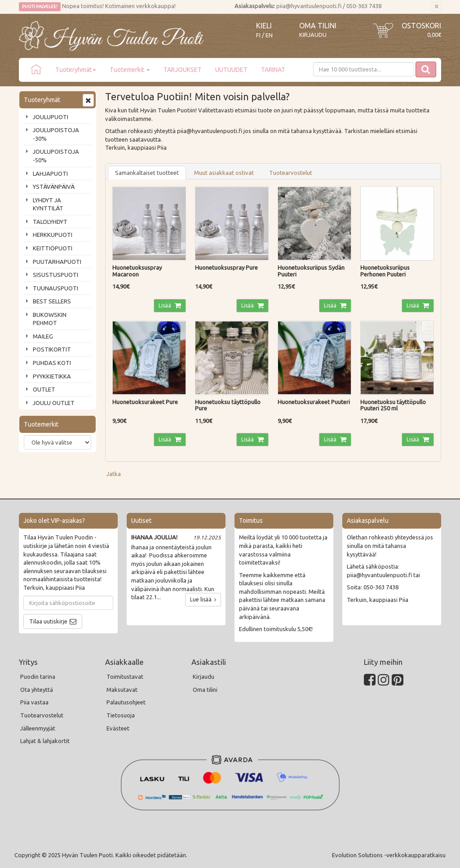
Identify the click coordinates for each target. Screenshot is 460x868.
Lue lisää (203, 599)
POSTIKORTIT (52, 349)
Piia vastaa (34, 702)
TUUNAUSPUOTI (55, 288)
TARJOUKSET (183, 70)
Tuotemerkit (130, 70)
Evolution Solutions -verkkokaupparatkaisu (389, 855)
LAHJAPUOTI (50, 174)
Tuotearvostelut (291, 173)
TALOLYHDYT (50, 222)
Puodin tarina (38, 677)
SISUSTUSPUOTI (55, 275)
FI (258, 35)
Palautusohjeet (126, 702)
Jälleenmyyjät (38, 728)
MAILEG (43, 336)
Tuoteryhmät (76, 70)
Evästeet (118, 728)
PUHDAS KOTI (52, 363)
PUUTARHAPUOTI (57, 262)
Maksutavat (122, 690)
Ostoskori (421, 26)
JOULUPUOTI (51, 117)
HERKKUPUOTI (53, 235)
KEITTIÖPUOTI (53, 248)
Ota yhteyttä (37, 690)
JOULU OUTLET (54, 403)
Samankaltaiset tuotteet (147, 173)
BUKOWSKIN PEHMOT (50, 319)
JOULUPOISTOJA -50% (56, 156)
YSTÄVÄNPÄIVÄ (54, 187)
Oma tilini (318, 26)
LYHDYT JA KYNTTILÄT (48, 204)
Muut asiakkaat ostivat (224, 173)
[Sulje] (436, 7)
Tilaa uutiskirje (48, 621)
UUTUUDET (231, 70)
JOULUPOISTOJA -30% (56, 134)
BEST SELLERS (52, 301)
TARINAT (273, 70)
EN (269, 35)
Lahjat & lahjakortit (45, 741)
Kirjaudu (313, 35)
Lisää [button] (166, 305)
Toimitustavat (125, 677)
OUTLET (44, 389)
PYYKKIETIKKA (52, 376)
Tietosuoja (121, 715)
